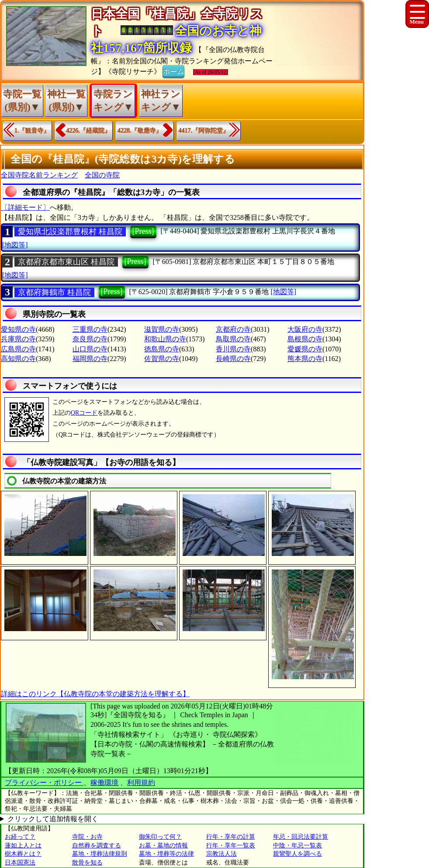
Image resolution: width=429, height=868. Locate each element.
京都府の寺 (233, 329)
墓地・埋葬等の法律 (166, 854)
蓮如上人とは (23, 845)
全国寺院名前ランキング (39, 175)
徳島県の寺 (162, 349)
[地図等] (15, 245)
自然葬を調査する (97, 845)
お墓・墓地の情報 (163, 845)
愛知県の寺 (18, 329)
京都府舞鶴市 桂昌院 (54, 292)
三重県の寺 (90, 329)
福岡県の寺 (90, 359)
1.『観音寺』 (32, 130)
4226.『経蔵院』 (89, 130)
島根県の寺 (305, 339)
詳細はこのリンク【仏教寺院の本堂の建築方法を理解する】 (95, 694)
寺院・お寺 (87, 837)
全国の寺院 (102, 175)
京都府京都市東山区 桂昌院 (66, 262)
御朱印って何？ (160, 837)
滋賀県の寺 (162, 329)
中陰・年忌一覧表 (298, 845)
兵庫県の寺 (18, 339)
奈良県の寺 (90, 339)
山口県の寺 (90, 349)
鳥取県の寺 (233, 339)
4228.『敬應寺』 (140, 130)
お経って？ (20, 837)
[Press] (143, 231)
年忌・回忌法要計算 (301, 837)
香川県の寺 (233, 349)
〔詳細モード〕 (25, 207)
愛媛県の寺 (305, 349)
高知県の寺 (18, 359)
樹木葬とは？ (23, 854)
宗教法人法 (221, 854)
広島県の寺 (18, 349)
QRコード (84, 413)
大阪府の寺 (305, 329)
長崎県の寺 (233, 359)
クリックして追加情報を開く (53, 819)
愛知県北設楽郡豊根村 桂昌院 (70, 232)
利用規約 (141, 783)
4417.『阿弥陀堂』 (204, 130)
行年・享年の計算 (231, 837)
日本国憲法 (20, 863)
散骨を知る (87, 863)
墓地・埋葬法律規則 (100, 854)
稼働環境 (104, 783)
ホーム (173, 71)
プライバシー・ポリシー (44, 783)
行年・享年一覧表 (231, 845)
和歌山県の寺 (165, 339)
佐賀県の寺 (162, 359)
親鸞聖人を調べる (298, 854)
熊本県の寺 (305, 359)
